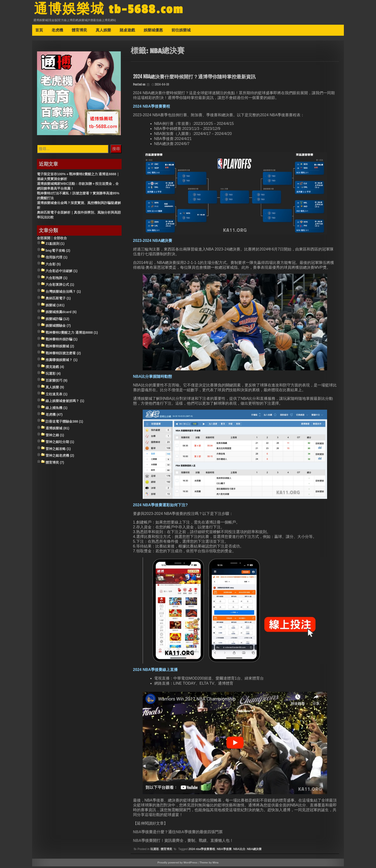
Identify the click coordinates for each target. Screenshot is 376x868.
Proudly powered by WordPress (177, 864)
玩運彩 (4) (53, 375)
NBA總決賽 (254, 851)
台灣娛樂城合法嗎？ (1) (63, 293)
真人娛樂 (103, 32)
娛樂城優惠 (153, 32)
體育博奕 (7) (55, 464)
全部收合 (60, 240)
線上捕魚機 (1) (56, 409)
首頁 (39, 32)
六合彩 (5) (53, 266)
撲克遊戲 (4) (55, 368)
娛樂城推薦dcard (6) (61, 314)
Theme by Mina (209, 864)
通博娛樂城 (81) (57, 430)
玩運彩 (155, 851)
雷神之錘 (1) (55, 437)
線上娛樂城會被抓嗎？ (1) (65, 402)
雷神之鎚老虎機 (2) (60, 457)
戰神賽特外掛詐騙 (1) (62, 341)
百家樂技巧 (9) (56, 382)
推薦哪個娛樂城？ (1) (62, 361)
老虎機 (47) (54, 416)
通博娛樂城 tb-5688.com (114, 10)
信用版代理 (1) (56, 259)
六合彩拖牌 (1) (56, 280)
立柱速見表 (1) (56, 396)
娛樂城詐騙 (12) (57, 320)
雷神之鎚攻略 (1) (58, 450)
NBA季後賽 (224, 851)
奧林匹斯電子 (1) (58, 300)
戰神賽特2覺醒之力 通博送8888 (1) (72, 334)
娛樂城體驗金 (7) (58, 327)
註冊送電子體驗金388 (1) (64, 423)
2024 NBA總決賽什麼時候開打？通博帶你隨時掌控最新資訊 (194, 78)
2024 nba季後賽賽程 (202, 851)
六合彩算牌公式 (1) (60, 286)
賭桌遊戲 (127, 32)
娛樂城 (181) (55, 307)
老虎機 (57, 32)
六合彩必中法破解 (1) (62, 273)
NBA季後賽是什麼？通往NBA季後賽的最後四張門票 (178, 834)
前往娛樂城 (181, 32)
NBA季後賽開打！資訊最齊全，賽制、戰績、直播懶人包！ (183, 842)
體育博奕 (79, 32)
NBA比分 (239, 851)
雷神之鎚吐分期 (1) (60, 444)
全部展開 (44, 240)
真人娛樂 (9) (55, 389)
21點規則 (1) (55, 245)
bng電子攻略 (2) (58, 252)
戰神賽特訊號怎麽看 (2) (63, 355)
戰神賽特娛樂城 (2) (60, 348)
